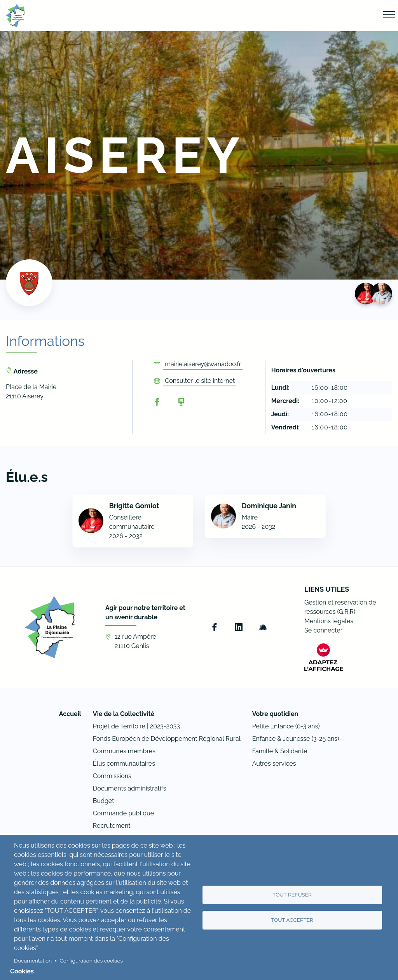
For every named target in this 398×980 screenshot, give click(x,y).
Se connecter (323, 630)
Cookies (22, 971)
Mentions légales (329, 621)
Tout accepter (292, 920)
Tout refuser (292, 895)
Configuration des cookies (91, 961)
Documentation (33, 961)
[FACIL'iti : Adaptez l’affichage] (324, 657)
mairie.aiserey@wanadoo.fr (203, 364)
